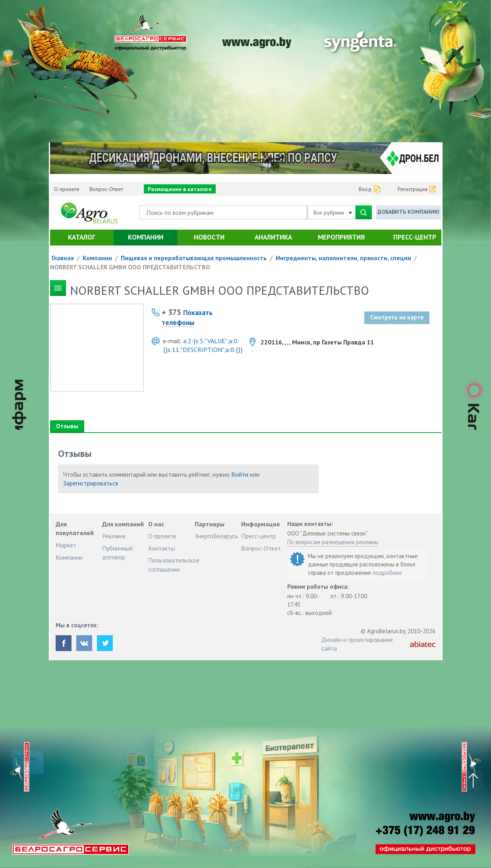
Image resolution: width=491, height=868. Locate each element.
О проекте (67, 189)
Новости (209, 237)
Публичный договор (117, 553)
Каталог (82, 237)
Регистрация (413, 189)
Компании (146, 237)
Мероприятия (341, 237)
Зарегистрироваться (91, 483)
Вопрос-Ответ (106, 189)
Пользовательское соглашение (174, 564)
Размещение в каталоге (180, 189)
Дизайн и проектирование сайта (357, 644)
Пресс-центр (415, 237)
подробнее (388, 573)
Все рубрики (333, 213)
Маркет (66, 545)
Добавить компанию (408, 212)
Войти (240, 474)
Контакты (161, 548)
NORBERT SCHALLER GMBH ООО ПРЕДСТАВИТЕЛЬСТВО (130, 267)
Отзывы (67, 426)
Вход (365, 189)
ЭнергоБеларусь (216, 536)
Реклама (114, 536)
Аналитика (273, 237)
